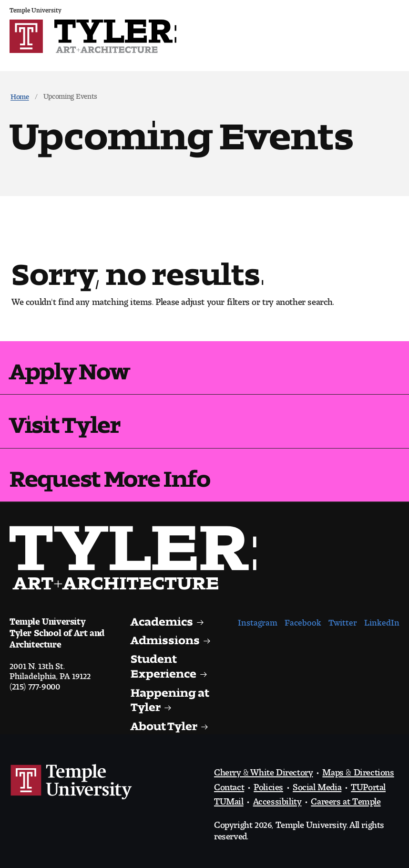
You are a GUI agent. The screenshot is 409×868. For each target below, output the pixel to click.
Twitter (343, 620)
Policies (268, 784)
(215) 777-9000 (35, 684)
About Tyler (164, 723)
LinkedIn (382, 620)
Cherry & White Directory (263, 770)
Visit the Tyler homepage (137, 558)
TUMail (229, 799)
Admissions (165, 637)
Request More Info (110, 473)
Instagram (258, 620)
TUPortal (368, 784)
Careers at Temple (346, 799)
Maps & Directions (358, 770)
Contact (229, 784)
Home (20, 95)
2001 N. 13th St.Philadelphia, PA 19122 (50, 669)
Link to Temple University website (72, 782)
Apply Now (69, 366)
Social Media (317, 784)
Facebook (303, 620)
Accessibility (277, 799)
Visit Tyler (65, 419)
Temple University (36, 8)
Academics (162, 619)
